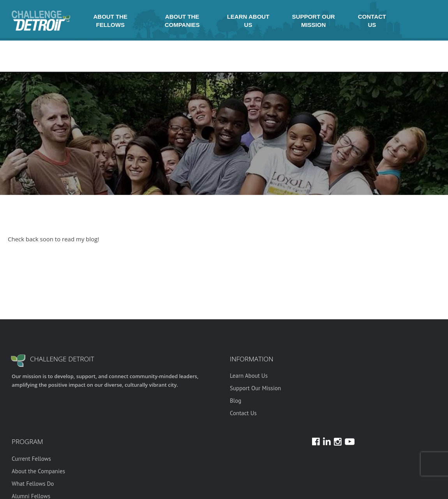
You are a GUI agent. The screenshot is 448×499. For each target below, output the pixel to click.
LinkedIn (413, 21)
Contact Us (372, 21)
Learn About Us (248, 21)
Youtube (423, 21)
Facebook (404, 21)
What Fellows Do (33, 484)
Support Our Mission (314, 21)
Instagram (395, 21)
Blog (235, 401)
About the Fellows (111, 21)
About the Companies (182, 21)
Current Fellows (31, 459)
